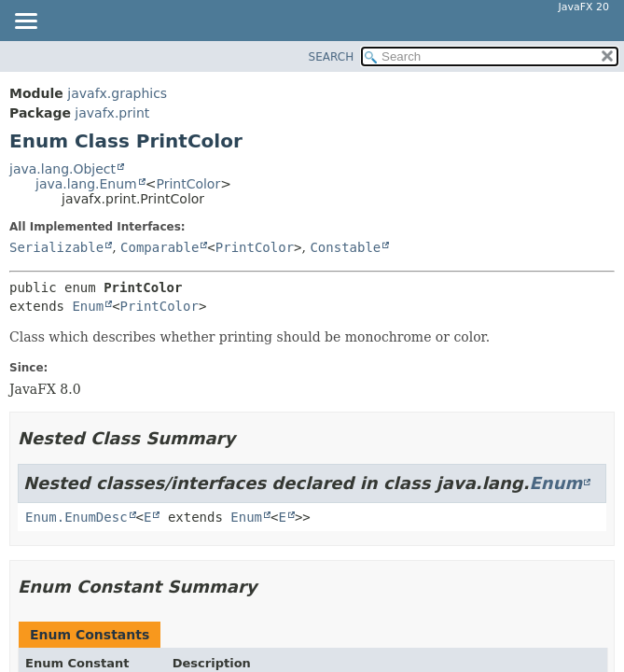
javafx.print (112, 113)
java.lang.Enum (86, 184)
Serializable (56, 247)
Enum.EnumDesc (76, 517)
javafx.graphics (117, 93)
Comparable (159, 247)
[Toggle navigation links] (25, 22)
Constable (345, 247)
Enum (88, 306)
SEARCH (332, 57)
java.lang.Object (62, 169)
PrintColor (188, 184)
